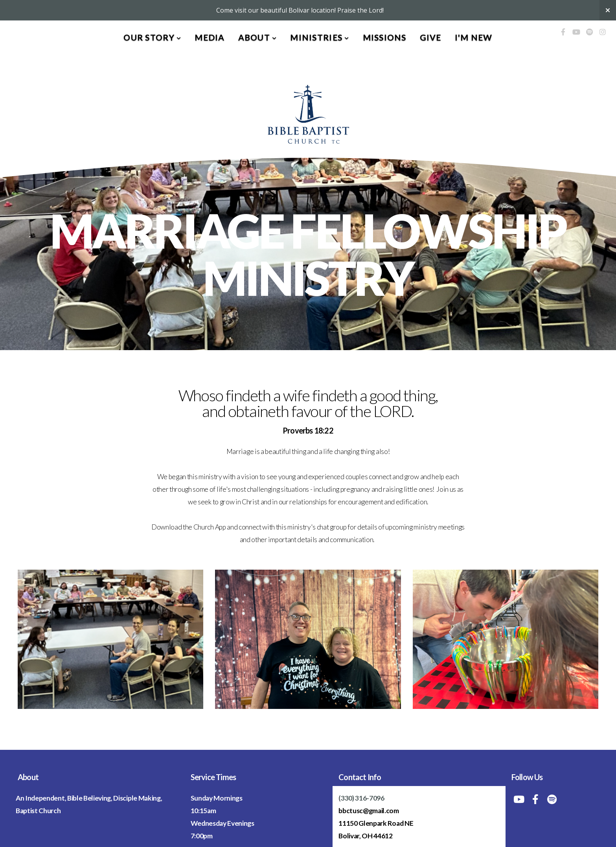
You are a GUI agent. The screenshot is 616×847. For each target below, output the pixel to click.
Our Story (152, 37)
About (258, 37)
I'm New (474, 37)
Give (431, 37)
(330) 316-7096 (361, 798)
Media (210, 37)
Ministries (320, 37)
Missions (385, 37)
